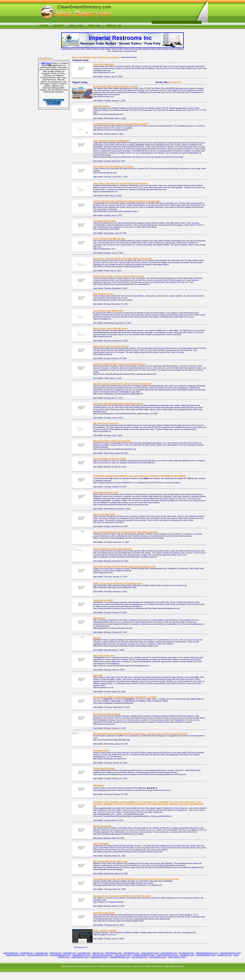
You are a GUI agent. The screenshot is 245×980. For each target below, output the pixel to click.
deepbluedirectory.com (206, 955)
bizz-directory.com (186, 953)
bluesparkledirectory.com (38, 955)
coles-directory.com (123, 955)
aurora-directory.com (150, 953)
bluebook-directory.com (16, 955)
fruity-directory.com (139, 957)
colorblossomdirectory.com (144, 955)
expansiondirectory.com (120, 957)
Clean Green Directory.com (84, 57)
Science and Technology (109, 57)
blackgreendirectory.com (230, 953)
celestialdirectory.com (81, 955)
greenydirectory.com (158, 957)
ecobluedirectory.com (99, 957)
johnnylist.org (55, 953)
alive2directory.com (113, 953)
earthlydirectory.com (80, 957)
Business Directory (177, 966)
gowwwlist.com (42, 953)
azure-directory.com (169, 953)
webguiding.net (69, 953)
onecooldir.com (84, 953)
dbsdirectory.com (187, 955)
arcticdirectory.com (131, 953)
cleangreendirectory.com (102, 955)
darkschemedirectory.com (168, 955)
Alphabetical (175, 82)
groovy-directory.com (177, 957)
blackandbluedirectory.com (207, 953)
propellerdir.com (27, 953)
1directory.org (98, 953)
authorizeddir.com (10, 953)
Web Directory (157, 966)
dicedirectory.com (224, 955)
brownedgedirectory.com (60, 955)
